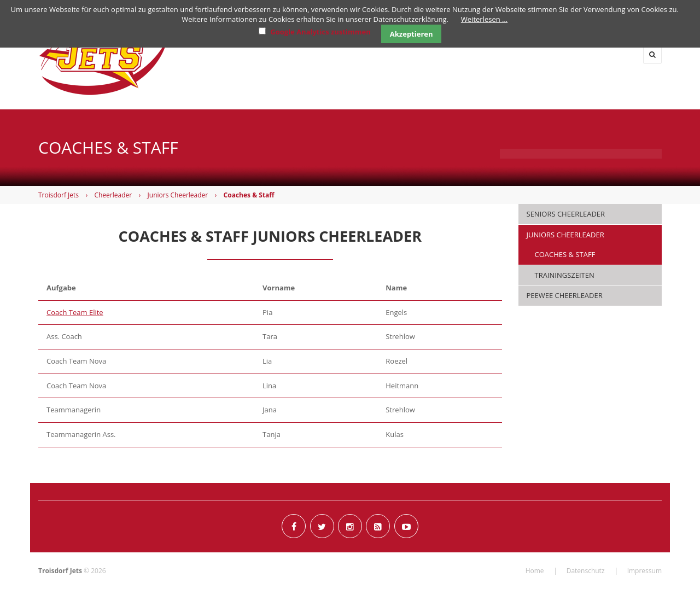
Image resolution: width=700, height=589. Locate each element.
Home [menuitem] (259, 54)
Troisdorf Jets (59, 195)
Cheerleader (113, 195)
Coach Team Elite (75, 312)
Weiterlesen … (484, 19)
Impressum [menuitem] (644, 571)
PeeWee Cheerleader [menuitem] (565, 295)
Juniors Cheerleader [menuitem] (565, 235)
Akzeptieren (412, 34)
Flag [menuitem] (416, 54)
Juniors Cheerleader (178, 195)
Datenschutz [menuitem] (586, 571)
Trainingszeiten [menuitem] (565, 275)
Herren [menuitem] (362, 54)
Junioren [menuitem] (473, 54)
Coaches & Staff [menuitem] (565, 254)
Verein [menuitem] (616, 54)
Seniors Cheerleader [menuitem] (566, 214)
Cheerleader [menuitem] (547, 54)
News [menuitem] (307, 54)
